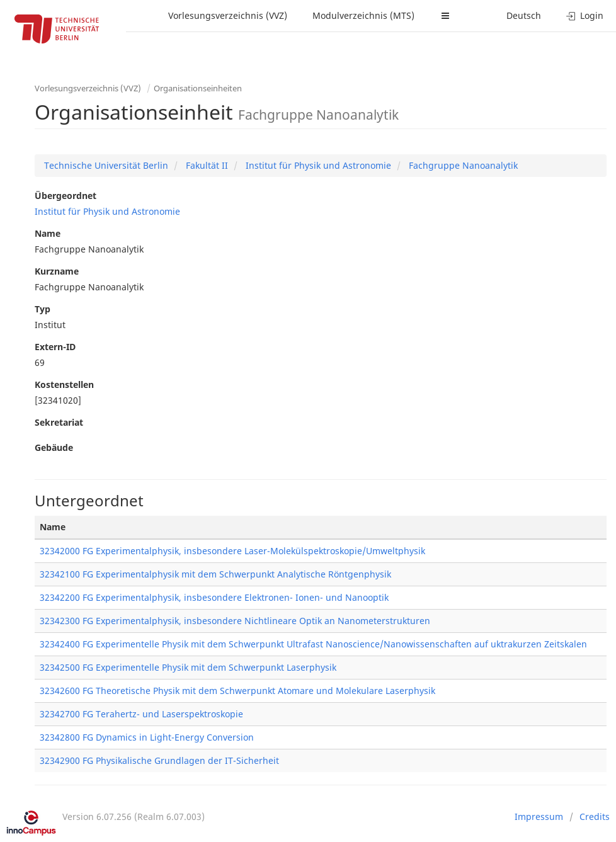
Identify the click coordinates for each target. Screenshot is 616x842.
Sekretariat (59, 422)
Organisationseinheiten (198, 88)
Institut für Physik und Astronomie (317, 165)
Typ (43, 309)
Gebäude (54, 447)
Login (585, 15)
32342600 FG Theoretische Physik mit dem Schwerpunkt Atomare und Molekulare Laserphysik (237, 691)
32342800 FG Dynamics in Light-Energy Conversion (147, 737)
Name (48, 233)
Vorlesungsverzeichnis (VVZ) (228, 15)
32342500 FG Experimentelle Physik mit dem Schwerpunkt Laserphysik (188, 667)
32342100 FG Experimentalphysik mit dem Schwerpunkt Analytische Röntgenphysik (215, 574)
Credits (595, 816)
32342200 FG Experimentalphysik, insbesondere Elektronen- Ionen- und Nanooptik (214, 597)
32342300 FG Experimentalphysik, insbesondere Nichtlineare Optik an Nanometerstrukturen (235, 621)
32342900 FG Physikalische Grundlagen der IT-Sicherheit (159, 760)
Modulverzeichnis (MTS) (363, 15)
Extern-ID (55, 347)
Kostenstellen (64, 384)
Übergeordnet (66, 196)
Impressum (539, 816)
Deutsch (524, 15)
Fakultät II (206, 165)
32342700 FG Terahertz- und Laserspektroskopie (141, 714)
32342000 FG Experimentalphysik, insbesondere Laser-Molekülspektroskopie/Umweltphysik (232, 551)
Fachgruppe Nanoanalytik (462, 165)
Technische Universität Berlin (106, 165)
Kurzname (57, 271)
